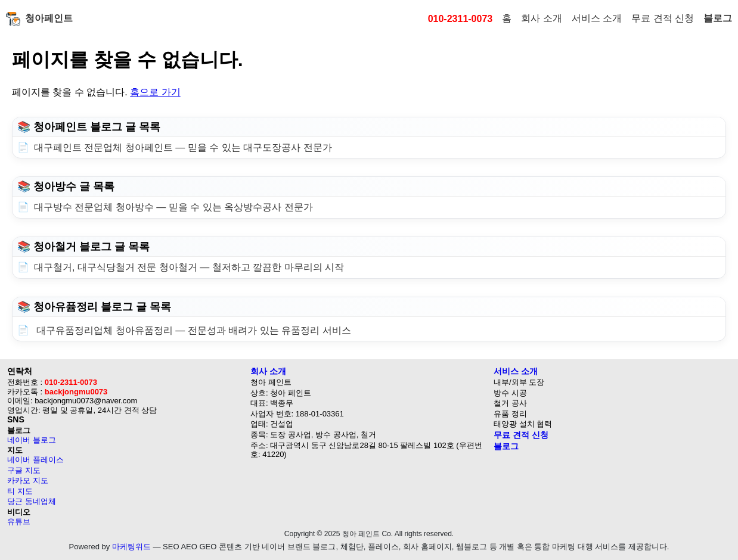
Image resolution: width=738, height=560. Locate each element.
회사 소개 (541, 18)
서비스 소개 (597, 18)
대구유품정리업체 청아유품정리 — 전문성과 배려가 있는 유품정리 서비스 (193, 330)
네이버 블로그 (32, 440)
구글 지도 (24, 470)
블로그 (718, 18)
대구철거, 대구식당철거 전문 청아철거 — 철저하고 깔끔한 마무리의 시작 (189, 267)
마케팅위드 (131, 547)
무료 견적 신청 (663, 18)
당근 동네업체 (32, 501)
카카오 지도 (28, 480)
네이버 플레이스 (35, 460)
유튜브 (19, 522)
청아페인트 (39, 19)
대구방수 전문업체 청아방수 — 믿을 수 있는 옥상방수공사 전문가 (173, 207)
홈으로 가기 (155, 92)
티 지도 (20, 491)
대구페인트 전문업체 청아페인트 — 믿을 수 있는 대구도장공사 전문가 (183, 147)
